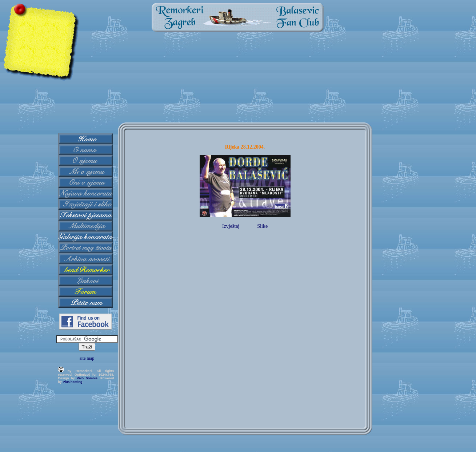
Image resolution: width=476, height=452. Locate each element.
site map (87, 358)
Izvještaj (231, 226)
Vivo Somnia (87, 378)
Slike (262, 226)
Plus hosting (73, 382)
